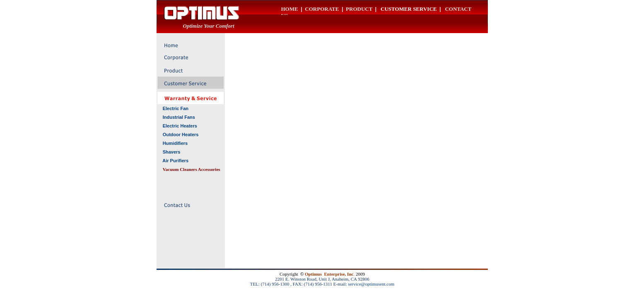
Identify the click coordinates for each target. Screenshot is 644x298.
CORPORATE (322, 9)
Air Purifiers (175, 161)
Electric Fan (176, 108)
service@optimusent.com (371, 284)
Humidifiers (175, 143)
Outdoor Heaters (181, 135)
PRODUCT (359, 9)
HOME (290, 9)
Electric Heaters (180, 126)
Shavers (172, 152)
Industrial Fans (179, 117)
